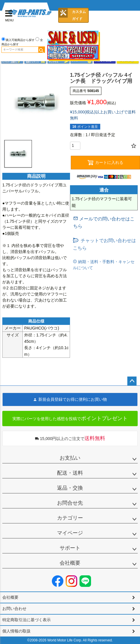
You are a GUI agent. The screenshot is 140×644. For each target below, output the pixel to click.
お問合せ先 (70, 503)
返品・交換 (70, 488)
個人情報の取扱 (16, 631)
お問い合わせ (14, 609)
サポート (70, 548)
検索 (41, 50)
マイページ (70, 533)
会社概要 (70, 563)
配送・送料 (70, 473)
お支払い (70, 458)
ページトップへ (132, 381)
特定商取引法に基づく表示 (27, 620)
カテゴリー (70, 518)
